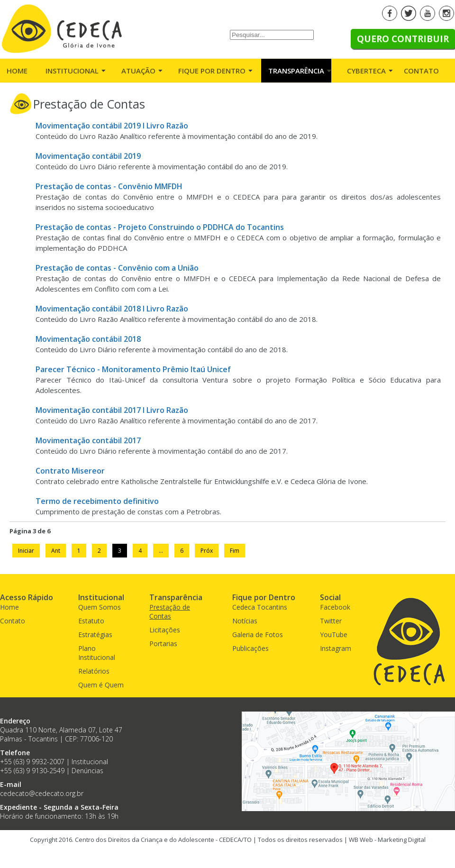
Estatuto (91, 621)
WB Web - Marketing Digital (387, 840)
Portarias (163, 644)
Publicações (250, 648)
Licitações (165, 630)
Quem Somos (100, 607)
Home (17, 71)
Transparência (296, 71)
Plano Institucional (97, 653)
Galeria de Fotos (258, 635)
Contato (421, 71)
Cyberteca (366, 71)
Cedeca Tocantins (260, 607)
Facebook (335, 607)
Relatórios (94, 671)
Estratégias (95, 635)
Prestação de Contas (170, 612)
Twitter (331, 621)
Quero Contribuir (403, 39)
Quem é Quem (101, 685)
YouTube (334, 635)
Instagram (336, 648)
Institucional (72, 71)
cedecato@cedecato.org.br (42, 793)
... (161, 551)
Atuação (138, 71)
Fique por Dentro (212, 71)
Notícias (245, 621)
